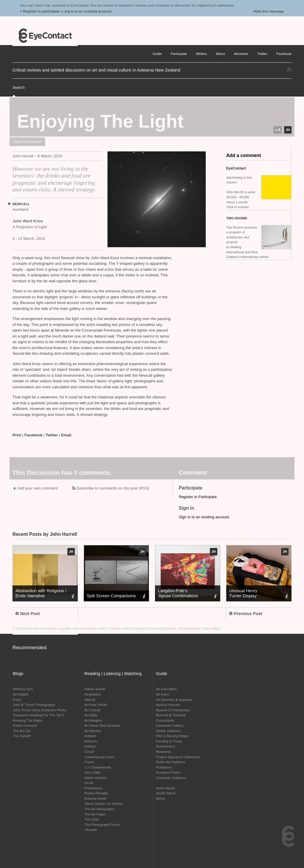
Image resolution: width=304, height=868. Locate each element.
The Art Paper (95, 814)
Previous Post (246, 614)
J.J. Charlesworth (98, 767)
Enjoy (17, 700)
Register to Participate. (198, 497)
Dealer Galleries (168, 731)
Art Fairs (162, 694)
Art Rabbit (20, 694)
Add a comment (244, 155)
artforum (91, 741)
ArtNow (90, 746)
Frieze (89, 762)
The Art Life (22, 731)
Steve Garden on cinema (103, 803)
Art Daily (91, 715)
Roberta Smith (95, 798)
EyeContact (45, 36)
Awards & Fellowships (173, 710)
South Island (166, 793)
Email (66, 435)
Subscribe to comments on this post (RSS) (113, 488)
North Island (165, 788)
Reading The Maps (27, 720)
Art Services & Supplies (174, 700)
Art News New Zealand (102, 725)
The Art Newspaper (99, 809)
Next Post (28, 614)
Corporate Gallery (170, 725)
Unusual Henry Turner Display (243, 593)
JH (288, 130)
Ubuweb (91, 830)
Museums (163, 751)
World (160, 798)
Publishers (164, 767)
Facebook (33, 435)
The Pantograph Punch (102, 825)
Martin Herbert (95, 778)
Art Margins (93, 720)
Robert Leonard (25, 725)
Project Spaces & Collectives (178, 757)
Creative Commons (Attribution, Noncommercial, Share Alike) (176, 628)
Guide (157, 54)
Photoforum (93, 788)
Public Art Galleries (171, 762)
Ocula (89, 783)
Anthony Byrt (23, 689)
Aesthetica (92, 694)
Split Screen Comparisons (111, 596)
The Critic (92, 819)
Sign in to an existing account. (204, 517)
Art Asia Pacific (96, 705)
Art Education (166, 689)
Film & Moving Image (172, 736)
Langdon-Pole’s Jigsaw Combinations (178, 593)
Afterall (90, 700)
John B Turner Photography (34, 705)
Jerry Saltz (92, 772)
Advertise (241, 54)
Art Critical (92, 710)
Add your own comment (38, 488)
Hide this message (269, 11)
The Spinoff (22, 736)
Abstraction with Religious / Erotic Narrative (41, 593)
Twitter (52, 435)
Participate (179, 54)
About (220, 54)
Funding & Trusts (169, 741)
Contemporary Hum (99, 757)
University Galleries (171, 778)
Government (165, 746)
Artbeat (90, 736)
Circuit (89, 751)
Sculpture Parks (168, 772)
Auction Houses (168, 705)
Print (17, 435)
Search (19, 87)
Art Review (93, 731)
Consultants (165, 720)
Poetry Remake (96, 793)
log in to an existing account (88, 11)
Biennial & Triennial (171, 715)
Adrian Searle (95, 689)
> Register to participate (40, 11)
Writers (201, 54)
